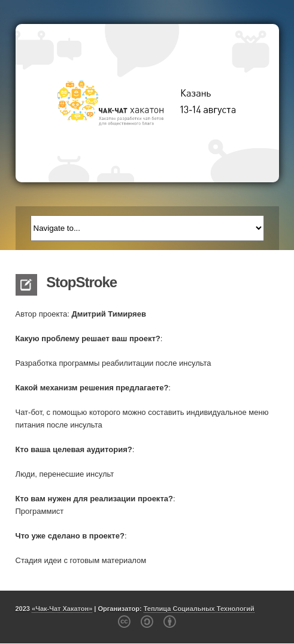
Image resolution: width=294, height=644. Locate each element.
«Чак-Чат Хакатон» (62, 609)
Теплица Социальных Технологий (199, 609)
